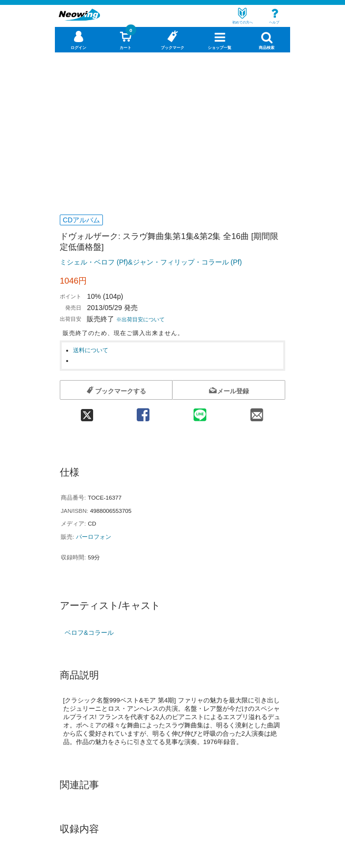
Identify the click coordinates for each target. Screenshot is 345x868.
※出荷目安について (140, 319)
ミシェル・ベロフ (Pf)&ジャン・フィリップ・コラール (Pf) (151, 262)
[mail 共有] (257, 412)
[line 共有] (200, 412)
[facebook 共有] (143, 412)
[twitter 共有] (87, 412)
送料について (91, 350)
